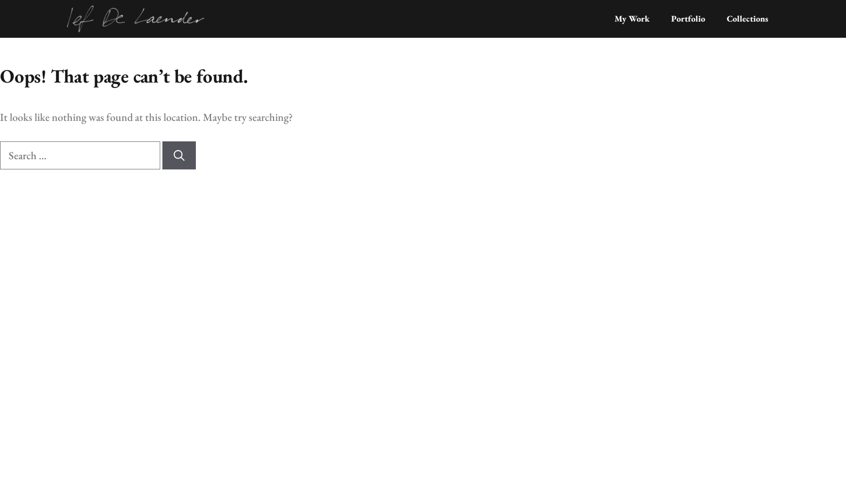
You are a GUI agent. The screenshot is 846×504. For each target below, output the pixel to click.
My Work (632, 19)
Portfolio (688, 19)
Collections (748, 19)
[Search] (179, 155)
